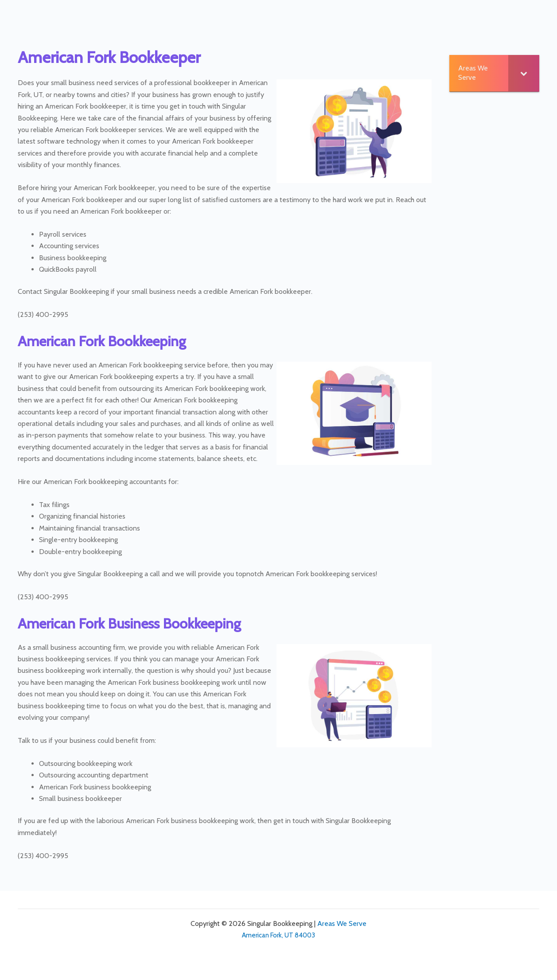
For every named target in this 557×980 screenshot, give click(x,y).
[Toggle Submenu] (524, 73)
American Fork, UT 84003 (278, 935)
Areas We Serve (342, 923)
